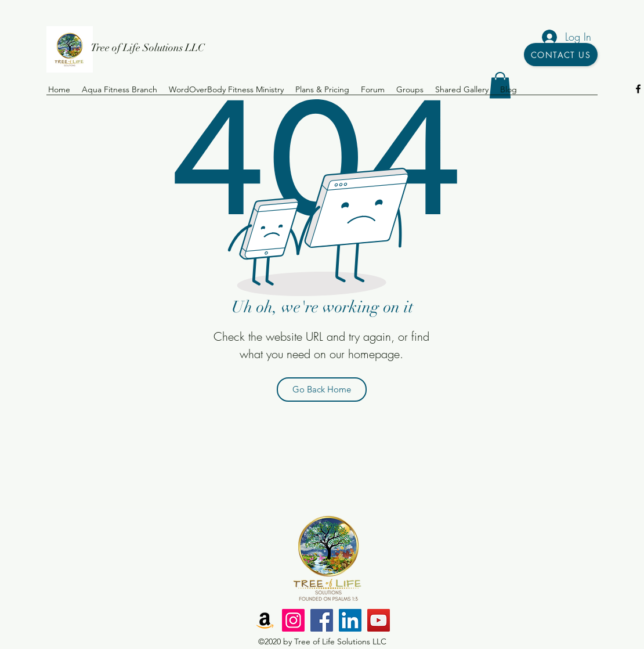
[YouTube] (379, 620)
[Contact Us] (561, 55)
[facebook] (638, 89)
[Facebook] (322, 620)
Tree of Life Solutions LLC (148, 48)
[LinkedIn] (350, 620)
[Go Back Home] (322, 390)
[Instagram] (293, 620)
